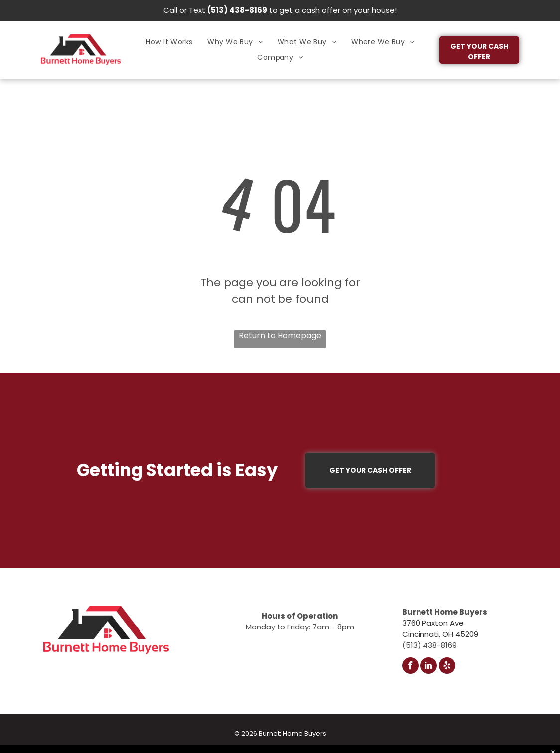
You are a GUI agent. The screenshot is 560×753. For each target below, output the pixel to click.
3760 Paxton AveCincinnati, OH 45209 (440, 628)
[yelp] (447, 667)
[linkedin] (429, 667)
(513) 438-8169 (237, 10)
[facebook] (410, 667)
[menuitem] (169, 42)
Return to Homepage (280, 335)
